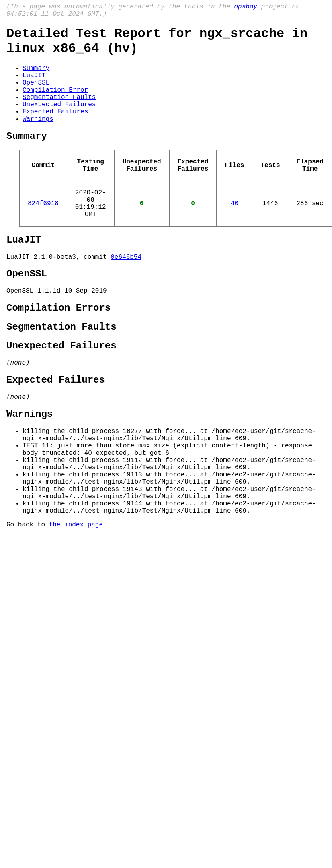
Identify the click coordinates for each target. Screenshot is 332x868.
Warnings (38, 139)
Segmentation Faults (59, 113)
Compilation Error (55, 104)
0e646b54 (126, 293)
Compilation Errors (58, 350)
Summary (36, 77)
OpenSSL (36, 95)
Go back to (28, 601)
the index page (76, 601)
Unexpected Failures (59, 122)
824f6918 (43, 233)
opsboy (246, 8)
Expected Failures (55, 130)
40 (235, 233)
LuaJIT (34, 86)
